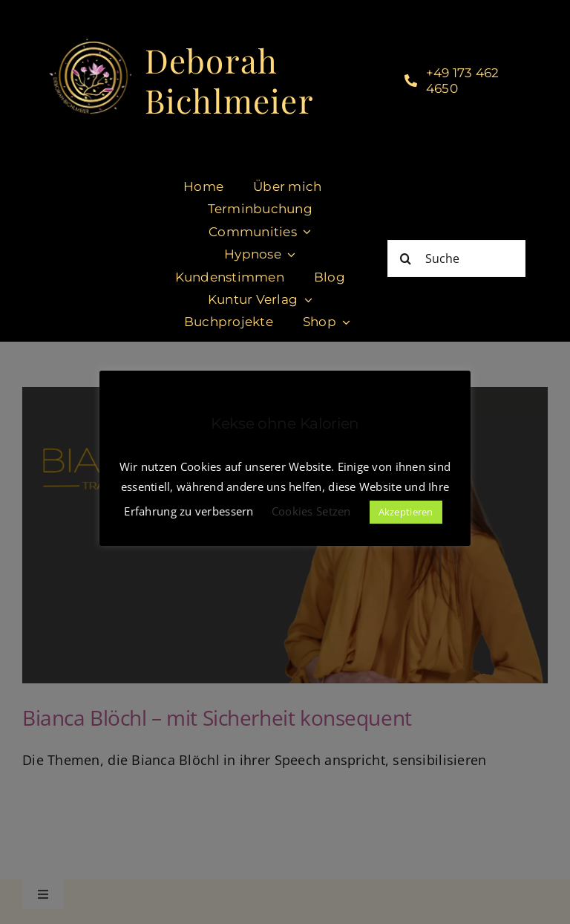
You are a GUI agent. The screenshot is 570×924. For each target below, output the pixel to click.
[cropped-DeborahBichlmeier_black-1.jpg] (90, 43)
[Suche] (456, 258)
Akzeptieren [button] (406, 512)
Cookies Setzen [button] (311, 511)
